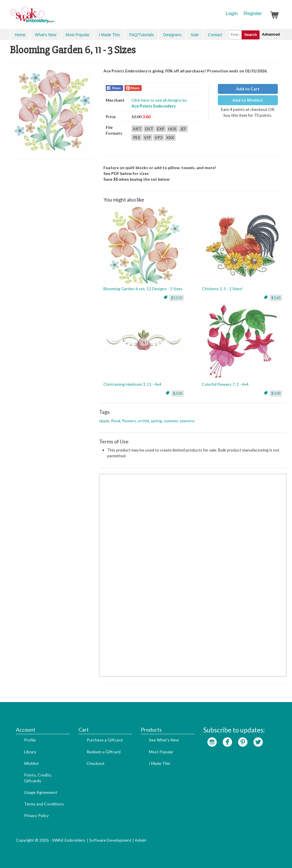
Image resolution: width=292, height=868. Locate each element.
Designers (172, 35)
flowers (129, 421)
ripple (104, 421)
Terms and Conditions (44, 804)
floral (116, 421)
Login (232, 13)
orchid (143, 421)
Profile (30, 740)
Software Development (110, 840)
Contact (215, 35)
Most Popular (78, 35)
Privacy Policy (36, 815)
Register (253, 13)
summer (171, 421)
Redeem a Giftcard (104, 752)
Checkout (96, 763)
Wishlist (31, 763)
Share (116, 88)
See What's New (164, 740)
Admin (140, 840)
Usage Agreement (41, 792)
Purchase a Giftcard (105, 740)
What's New (45, 35)
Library (30, 752)
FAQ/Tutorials (142, 35)
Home (20, 35)
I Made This (109, 35)
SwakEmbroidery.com (53, 17)
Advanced (271, 34)
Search (250, 35)
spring (156, 421)
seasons (187, 421)
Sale (195, 35)
